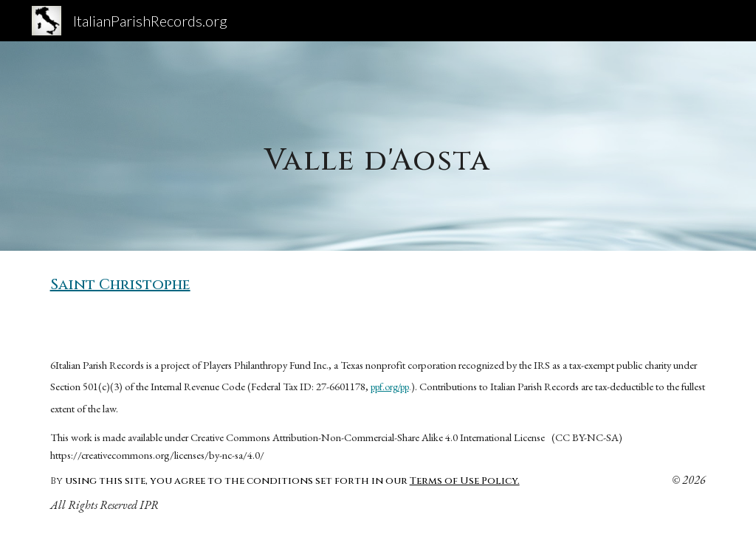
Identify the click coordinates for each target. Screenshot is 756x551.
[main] (378, 146)
